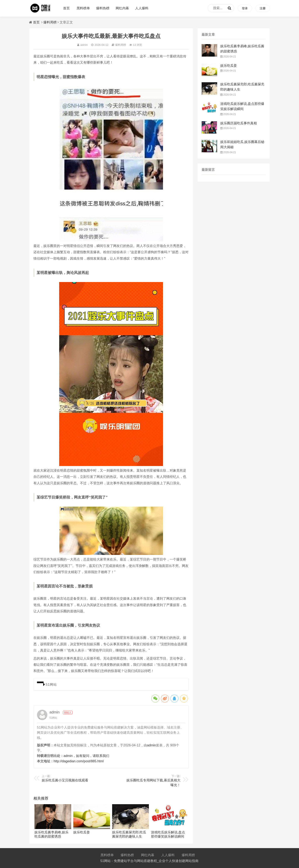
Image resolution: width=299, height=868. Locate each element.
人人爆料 (142, 8)
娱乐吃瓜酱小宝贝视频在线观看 (65, 780)
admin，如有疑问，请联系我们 (86, 756)
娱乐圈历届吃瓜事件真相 (239, 123)
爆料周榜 (50, 22)
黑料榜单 (83, 8)
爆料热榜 (103, 8)
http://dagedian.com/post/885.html (79, 761)
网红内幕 (122, 8)
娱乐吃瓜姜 (82, 832)
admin (82, 45)
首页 (66, 8)
